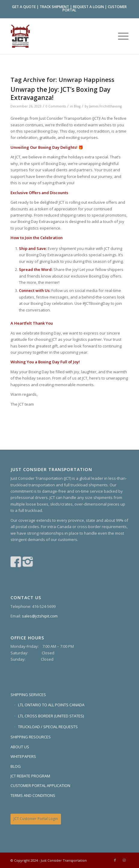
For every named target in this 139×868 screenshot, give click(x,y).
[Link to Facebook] (115, 860)
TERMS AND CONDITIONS (33, 795)
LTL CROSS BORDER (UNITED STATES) (51, 716)
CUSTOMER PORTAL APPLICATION (40, 785)
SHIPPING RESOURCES (31, 737)
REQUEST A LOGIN (88, 7)
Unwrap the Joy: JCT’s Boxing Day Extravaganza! (60, 93)
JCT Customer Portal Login (36, 819)
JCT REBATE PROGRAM (30, 776)
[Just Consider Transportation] (58, 36)
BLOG (16, 766)
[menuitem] (120, 36)
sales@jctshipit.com (40, 616)
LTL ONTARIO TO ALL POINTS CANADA (51, 705)
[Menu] (120, 36)
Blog (77, 106)
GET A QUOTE (24, 7)
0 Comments (56, 106)
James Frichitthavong (105, 106)
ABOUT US (20, 747)
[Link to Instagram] (124, 860)
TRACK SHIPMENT (54, 7)
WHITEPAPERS (23, 756)
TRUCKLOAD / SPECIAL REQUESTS (48, 727)
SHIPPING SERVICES (28, 695)
